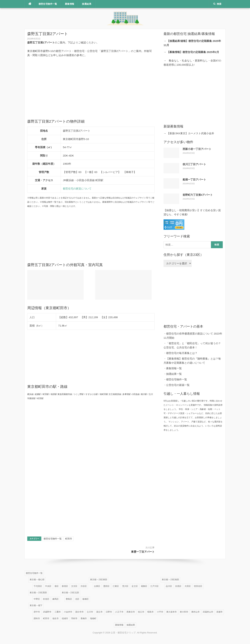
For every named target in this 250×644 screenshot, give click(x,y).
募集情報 (70, 4)
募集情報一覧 (174, 368)
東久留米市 (172, 612)
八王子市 (119, 612)
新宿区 (65, 586)
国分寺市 (80, 612)
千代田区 (38, 586)
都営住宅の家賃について (77, 189)
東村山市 (195, 612)
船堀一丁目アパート (194, 179)
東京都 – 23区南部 (170, 580)
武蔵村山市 (208, 612)
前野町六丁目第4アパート (198, 195)
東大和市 (184, 612)
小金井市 (68, 612)
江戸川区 (155, 586)
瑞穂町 (93, 618)
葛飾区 (144, 586)
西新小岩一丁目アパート (197, 149)
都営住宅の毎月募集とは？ (182, 353)
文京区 (74, 586)
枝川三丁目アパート (194, 164)
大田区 (188, 586)
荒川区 (125, 586)
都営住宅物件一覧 (48, 4)
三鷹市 (58, 612)
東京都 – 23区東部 (99, 580)
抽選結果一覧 (174, 374)
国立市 (99, 612)
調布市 (37, 618)
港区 (57, 586)
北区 (77, 599)
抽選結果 (87, 4)
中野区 (37, 599)
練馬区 (56, 599)
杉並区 (46, 599)
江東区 (116, 586)
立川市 (90, 612)
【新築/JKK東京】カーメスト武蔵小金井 (190, 133)
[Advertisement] (91, 84)
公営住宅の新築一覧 (178, 385)
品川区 (169, 586)
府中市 (37, 612)
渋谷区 (84, 586)
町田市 (69, 539)
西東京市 (131, 612)
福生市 (56, 618)
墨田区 (106, 586)
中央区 (48, 586)
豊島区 (69, 599)
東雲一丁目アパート (143, 552)
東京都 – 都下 (36, 605)
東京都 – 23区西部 (38, 593)
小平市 (160, 612)
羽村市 (74, 618)
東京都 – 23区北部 (70, 593)
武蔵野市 (47, 612)
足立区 (135, 586)
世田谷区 (198, 586)
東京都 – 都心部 (37, 580)
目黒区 (178, 586)
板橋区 (86, 599)
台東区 (97, 586)
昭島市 (151, 612)
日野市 (109, 612)
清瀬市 (219, 612)
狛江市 (141, 612)
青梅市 (84, 618)
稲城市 (65, 618)
